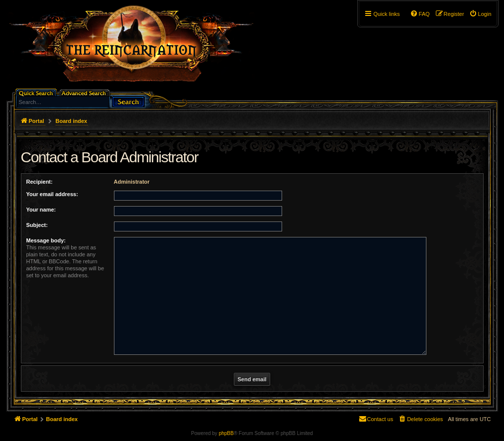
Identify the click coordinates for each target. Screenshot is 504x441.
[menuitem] (480, 14)
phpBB (226, 433)
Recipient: (40, 182)
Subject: (37, 225)
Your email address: (52, 194)
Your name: (41, 210)
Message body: (46, 240)
